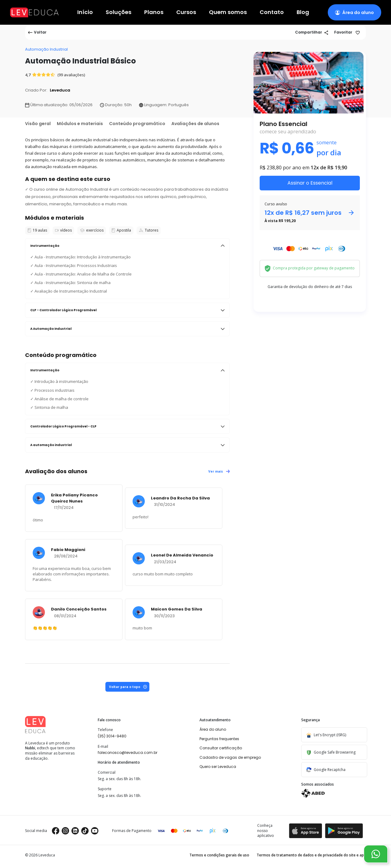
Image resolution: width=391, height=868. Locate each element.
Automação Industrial (46, 49)
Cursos (186, 12)
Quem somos (228, 12)
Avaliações (195, 124)
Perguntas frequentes (219, 739)
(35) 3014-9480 (112, 736)
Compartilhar (312, 32)
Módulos (80, 124)
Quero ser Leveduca (218, 767)
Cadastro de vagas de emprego (230, 757)
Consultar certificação (221, 748)
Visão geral (38, 124)
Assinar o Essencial (310, 183)
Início (85, 12)
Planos (154, 12)
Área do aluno (213, 729)
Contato (272, 12)
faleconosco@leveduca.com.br (128, 753)
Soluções (119, 12)
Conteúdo (137, 124)
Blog (303, 12)
